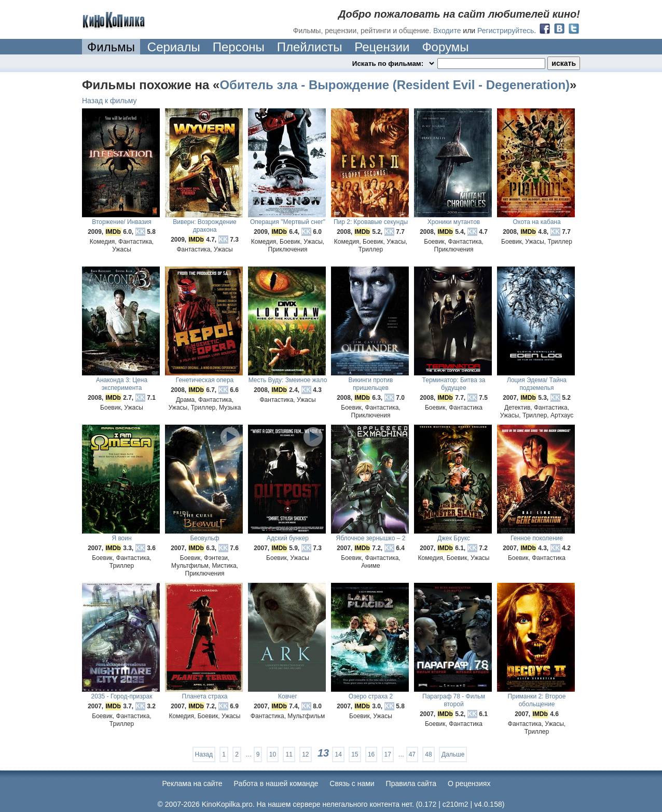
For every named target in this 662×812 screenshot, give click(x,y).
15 (355, 754)
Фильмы (111, 47)
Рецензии (382, 47)
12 (305, 754)
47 (412, 754)
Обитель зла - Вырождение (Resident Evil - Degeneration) (395, 85)
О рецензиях (469, 783)
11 (289, 754)
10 (273, 754)
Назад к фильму (109, 101)
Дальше (453, 754)
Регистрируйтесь (506, 31)
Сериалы (174, 47)
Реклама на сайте (192, 783)
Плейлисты (310, 47)
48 (428, 754)
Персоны (239, 47)
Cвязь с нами (352, 783)
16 (371, 754)
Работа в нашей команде (276, 783)
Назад (204, 754)
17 (388, 754)
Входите (447, 31)
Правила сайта (411, 783)
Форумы (445, 47)
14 (338, 754)
